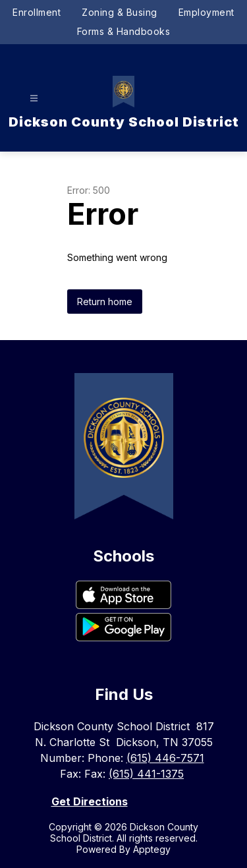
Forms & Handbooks (124, 31)
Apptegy (152, 849)
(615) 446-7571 (165, 758)
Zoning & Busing (120, 12)
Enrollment (37, 12)
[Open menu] (34, 99)
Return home (105, 302)
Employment (206, 12)
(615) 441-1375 (146, 774)
